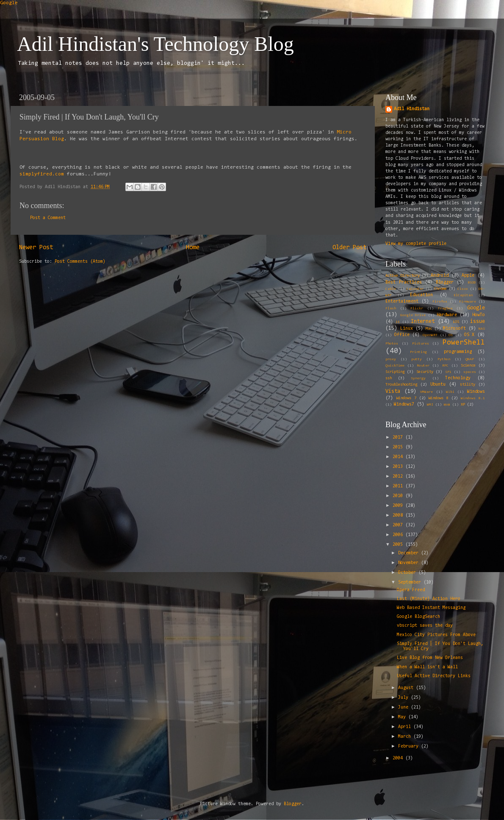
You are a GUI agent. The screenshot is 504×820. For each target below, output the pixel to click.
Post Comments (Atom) (80, 262)
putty (417, 359)
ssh (389, 378)
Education (421, 295)
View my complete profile (416, 244)
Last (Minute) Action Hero (429, 599)
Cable (391, 289)
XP (463, 405)
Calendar (415, 289)
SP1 (448, 372)
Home (193, 248)
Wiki (450, 392)
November (410, 563)
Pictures (421, 344)
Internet (423, 321)
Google (9, 3)
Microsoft (454, 329)
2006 (399, 535)
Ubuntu (438, 385)
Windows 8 (439, 398)
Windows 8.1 (473, 398)
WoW (447, 405)
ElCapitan (463, 295)
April (406, 727)
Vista (393, 391)
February (410, 746)
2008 (399, 516)
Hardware (447, 315)
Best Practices (404, 282)
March (406, 737)
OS (451, 335)
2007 (399, 525)
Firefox (440, 302)
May (403, 717)
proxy (391, 359)
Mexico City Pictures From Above (436, 635)
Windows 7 (406, 398)
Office (402, 335)
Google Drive (413, 315)
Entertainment (402, 302)
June (404, 707)
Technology (458, 378)
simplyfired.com (42, 174)
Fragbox (445, 309)
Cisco (463, 289)
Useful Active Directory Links (434, 676)
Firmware (468, 302)
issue (478, 321)
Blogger (445, 282)
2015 (399, 447)
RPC (445, 366)
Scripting (395, 372)
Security (425, 372)
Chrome (440, 289)
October (408, 573)
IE (398, 322)
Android (440, 276)
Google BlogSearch (418, 617)
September (411, 582)
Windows (476, 392)
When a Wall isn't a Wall (427, 667)
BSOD (472, 283)
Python (444, 359)
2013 (399, 467)
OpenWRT (430, 335)
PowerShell (464, 343)
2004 (399, 758)
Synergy (418, 378)
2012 (399, 477)
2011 (399, 486)
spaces (470, 372)
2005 (399, 545)
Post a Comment (48, 218)
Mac (429, 329)
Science (468, 366)
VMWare (426, 392)
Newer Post (36, 248)
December (410, 553)
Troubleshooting (401, 385)
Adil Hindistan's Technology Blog (155, 44)
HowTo (479, 315)
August (407, 688)
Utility (468, 385)
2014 (399, 457)
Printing (418, 352)
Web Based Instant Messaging (431, 608)
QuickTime (395, 366)
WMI (430, 405)
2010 (399, 496)
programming (458, 352)
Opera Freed (411, 590)
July (404, 698)
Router (423, 366)
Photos (392, 344)
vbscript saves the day (425, 626)
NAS (482, 329)
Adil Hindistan (412, 109)
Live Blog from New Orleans (430, 658)
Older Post (349, 248)
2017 (399, 438)
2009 (399, 506)
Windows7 (404, 404)
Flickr (417, 309)
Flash (391, 309)
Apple (468, 276)
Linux (407, 329)
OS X (469, 335)
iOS (456, 322)
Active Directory (403, 276)
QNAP (470, 359)
